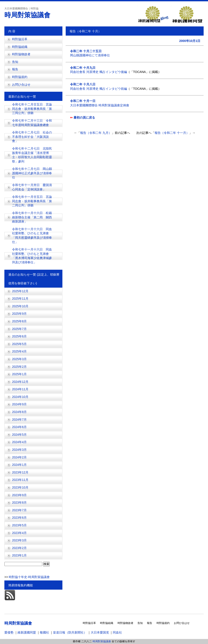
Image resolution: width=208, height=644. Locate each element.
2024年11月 (20, 389)
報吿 (15, 69)
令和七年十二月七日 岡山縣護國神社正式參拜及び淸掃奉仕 (32, 173)
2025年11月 (20, 299)
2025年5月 (19, 344)
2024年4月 (19, 442)
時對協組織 (20, 47)
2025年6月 (19, 336)
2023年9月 (19, 495)
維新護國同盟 (27, 632)
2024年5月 (19, 435)
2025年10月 (20, 306)
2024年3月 (19, 450)
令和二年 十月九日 (83, 68)
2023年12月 (20, 472)
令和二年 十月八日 (83, 84)
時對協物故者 (21, 54)
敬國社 (44, 632)
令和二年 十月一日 (83, 101)
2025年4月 (19, 351)
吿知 (15, 62)
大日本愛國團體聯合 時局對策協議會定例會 (100, 105)
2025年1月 (19, 374)
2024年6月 (19, 427)
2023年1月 (19, 555)
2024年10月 (20, 397)
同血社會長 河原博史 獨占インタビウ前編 (99, 89)
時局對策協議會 (27, 15)
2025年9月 (19, 314)
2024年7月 (19, 420)
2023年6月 (19, 518)
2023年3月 (19, 540)
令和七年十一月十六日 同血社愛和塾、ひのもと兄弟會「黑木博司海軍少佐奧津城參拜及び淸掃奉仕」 (32, 256)
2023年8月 (19, 502)
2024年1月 (19, 465)
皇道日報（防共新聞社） (70, 632)
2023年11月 (20, 480)
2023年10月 (20, 487)
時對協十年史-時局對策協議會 (29, 577)
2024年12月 (20, 382)
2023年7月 (19, 510)
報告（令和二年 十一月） (172, 133)
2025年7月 (19, 329)
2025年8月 (19, 321)
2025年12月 (20, 291)
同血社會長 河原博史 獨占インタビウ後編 (99, 72)
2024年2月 (19, 457)
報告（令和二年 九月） (96, 133)
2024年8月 (19, 412)
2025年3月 (19, 359)
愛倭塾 (9, 632)
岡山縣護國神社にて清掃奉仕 (90, 55)
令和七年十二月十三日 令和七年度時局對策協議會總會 (32, 123)
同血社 (117, 632)
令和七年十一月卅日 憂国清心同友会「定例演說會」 (32, 187)
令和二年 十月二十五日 (86, 51)
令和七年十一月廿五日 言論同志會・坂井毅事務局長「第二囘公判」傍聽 (32, 201)
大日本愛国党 (100, 632)
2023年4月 (19, 533)
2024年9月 (19, 404)
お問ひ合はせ (21, 85)
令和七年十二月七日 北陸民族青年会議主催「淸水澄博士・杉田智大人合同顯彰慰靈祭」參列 (32, 155)
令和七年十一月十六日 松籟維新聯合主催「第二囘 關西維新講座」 (32, 217)
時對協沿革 (20, 39)
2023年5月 (19, 525)
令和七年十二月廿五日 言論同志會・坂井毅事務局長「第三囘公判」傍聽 (32, 109)
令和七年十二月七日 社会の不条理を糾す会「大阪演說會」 (32, 137)
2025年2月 (19, 367)
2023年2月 (19, 548)
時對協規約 (20, 77)
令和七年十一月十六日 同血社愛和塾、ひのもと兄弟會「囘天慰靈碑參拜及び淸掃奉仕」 (32, 236)
